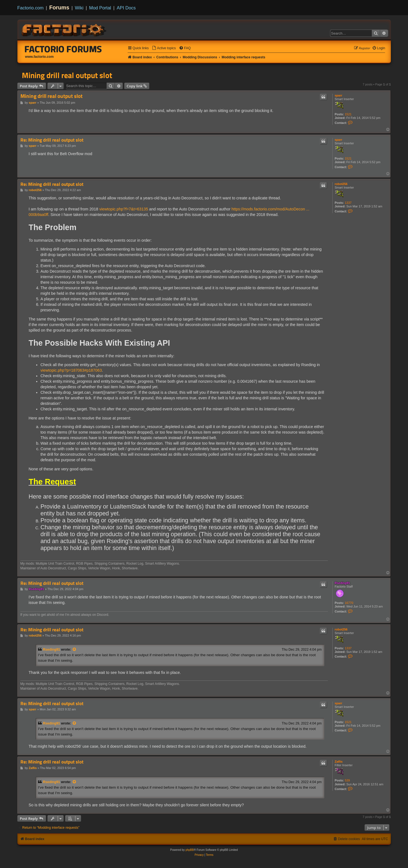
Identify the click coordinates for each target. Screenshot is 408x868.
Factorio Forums (63, 49)
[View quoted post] (75, 650)
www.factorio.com (40, 57)
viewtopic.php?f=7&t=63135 (123, 209)
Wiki (79, 8)
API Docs (126, 8)
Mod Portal (100, 8)
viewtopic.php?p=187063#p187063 (71, 370)
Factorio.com (31, 8)
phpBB (190, 850)
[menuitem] (164, 48)
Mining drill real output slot (67, 75)
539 (347, 780)
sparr (339, 95)
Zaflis (339, 762)
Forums (59, 7)
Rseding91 (343, 583)
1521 (348, 114)
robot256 (341, 184)
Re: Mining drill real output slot (52, 140)
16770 (349, 603)
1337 (348, 203)
